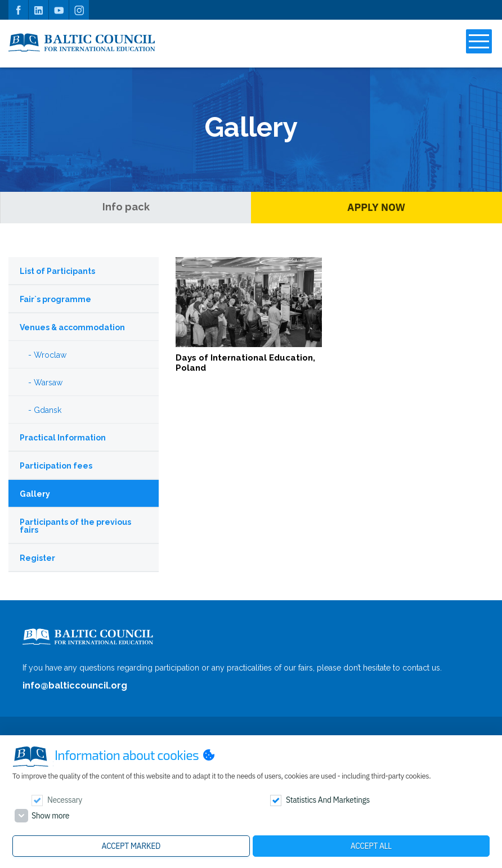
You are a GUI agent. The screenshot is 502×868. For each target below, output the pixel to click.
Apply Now (376, 207)
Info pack (126, 207)
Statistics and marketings (328, 800)
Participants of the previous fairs (75, 526)
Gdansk (48, 410)
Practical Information (63, 438)
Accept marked (131, 846)
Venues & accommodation (72, 327)
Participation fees (56, 466)
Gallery (35, 494)
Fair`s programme (55, 299)
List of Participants (57, 271)
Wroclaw (50, 355)
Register (37, 558)
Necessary (65, 800)
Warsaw (48, 383)
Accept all (371, 846)
